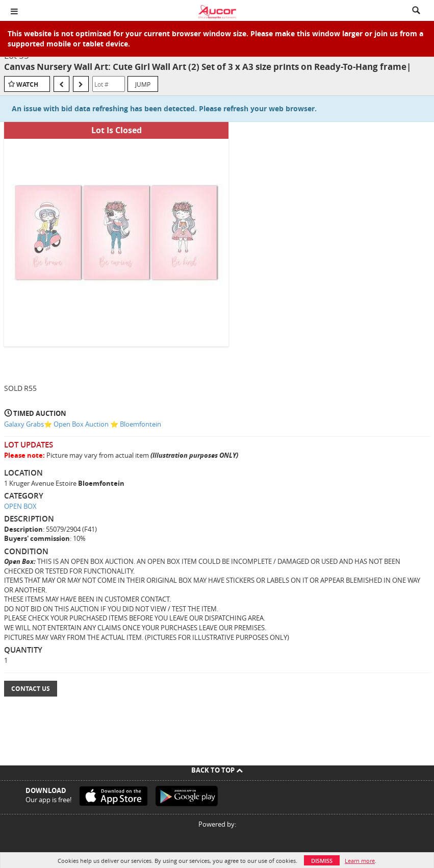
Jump (143, 84)
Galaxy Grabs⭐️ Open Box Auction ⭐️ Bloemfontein (83, 424)
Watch (27, 84)
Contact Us (31, 689)
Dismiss (322, 861)
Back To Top (217, 770)
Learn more (360, 861)
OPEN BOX (20, 506)
